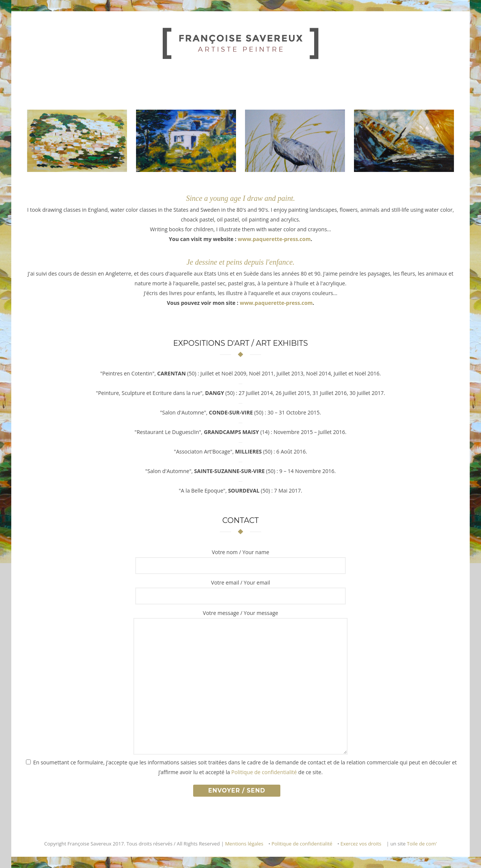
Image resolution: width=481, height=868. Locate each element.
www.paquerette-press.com (274, 239)
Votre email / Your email (241, 582)
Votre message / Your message (240, 613)
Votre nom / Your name (241, 552)
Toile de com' (422, 844)
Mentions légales (244, 844)
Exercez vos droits (361, 844)
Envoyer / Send (237, 790)
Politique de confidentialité (264, 772)
